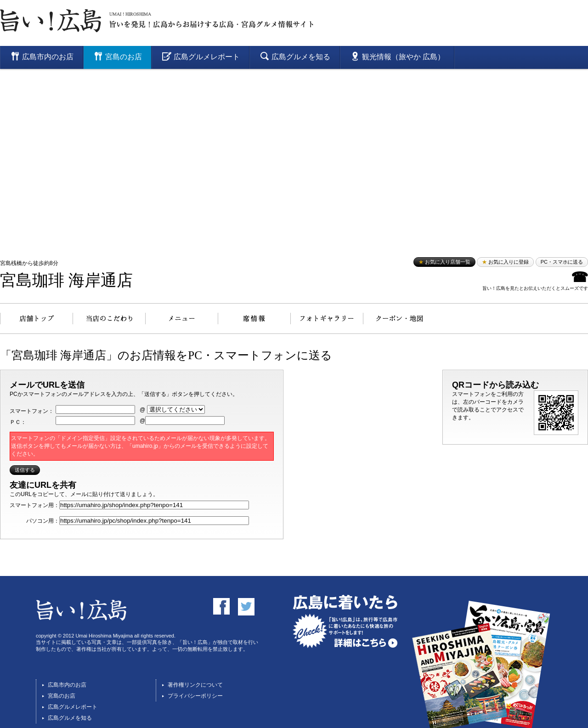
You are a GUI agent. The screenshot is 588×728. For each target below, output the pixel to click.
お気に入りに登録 (505, 262)
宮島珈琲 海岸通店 (66, 280)
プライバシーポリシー (195, 696)
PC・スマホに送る (562, 262)
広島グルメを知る (70, 718)
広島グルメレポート (73, 707)
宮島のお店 (62, 696)
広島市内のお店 (67, 685)
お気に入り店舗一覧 (444, 262)
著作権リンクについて (195, 685)
